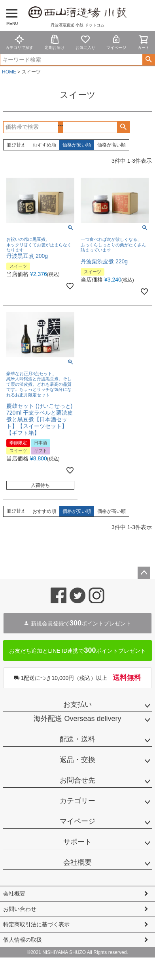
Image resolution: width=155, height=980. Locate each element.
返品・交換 (77, 760)
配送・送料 (77, 739)
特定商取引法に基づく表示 (36, 924)
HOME (9, 72)
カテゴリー (77, 801)
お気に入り (85, 42)
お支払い (77, 704)
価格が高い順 (112, 145)
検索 (148, 60)
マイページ (116, 42)
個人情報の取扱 (23, 940)
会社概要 (77, 862)
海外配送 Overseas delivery (77, 719)
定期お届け (55, 42)
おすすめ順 (44, 145)
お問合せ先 (77, 780)
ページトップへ (144, 573)
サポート (77, 842)
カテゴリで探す (19, 42)
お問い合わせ (20, 909)
